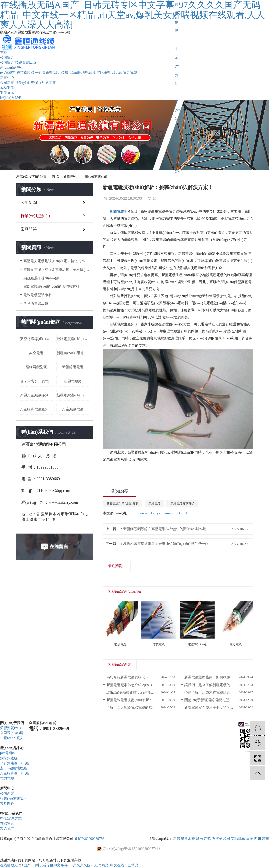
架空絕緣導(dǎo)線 (107, 73)
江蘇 (207, 839)
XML (179, 172)
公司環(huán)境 (12, 733)
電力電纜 (130, 73)
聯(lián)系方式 (11, 819)
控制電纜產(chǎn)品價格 (73, 339)
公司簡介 (7, 58)
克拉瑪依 (238, 839)
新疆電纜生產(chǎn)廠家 (123, 504)
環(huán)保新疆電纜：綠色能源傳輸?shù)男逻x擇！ (141, 692)
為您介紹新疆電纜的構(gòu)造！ (131, 677)
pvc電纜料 (8, 73)
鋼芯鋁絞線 (25, 73)
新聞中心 (7, 78)
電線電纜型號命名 (38, 295)
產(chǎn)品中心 (12, 68)
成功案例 (7, 88)
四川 (258, 839)
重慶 (250, 839)
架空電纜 (36, 353)
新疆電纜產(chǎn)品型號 (73, 395)
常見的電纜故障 (36, 304)
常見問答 (49, 83)
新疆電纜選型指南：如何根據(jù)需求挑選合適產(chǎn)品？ (219, 677)
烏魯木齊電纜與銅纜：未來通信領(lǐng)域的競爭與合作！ (167, 544)
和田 (227, 839)
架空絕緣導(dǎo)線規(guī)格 (37, 339)
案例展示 (7, 93)
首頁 (4, 52)
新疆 (177, 839)
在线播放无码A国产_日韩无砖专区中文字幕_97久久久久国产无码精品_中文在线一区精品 (69, 865)
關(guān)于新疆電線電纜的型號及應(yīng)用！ (219, 700)
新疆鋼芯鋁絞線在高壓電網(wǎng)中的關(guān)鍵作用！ (166, 529)
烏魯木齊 (188, 839)
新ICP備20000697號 (89, 839)
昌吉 (199, 839)
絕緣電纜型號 (36, 367)
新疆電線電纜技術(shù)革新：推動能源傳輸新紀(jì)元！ (141, 700)
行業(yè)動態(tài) (28, 83)
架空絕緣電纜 (73, 409)
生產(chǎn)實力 (12, 738)
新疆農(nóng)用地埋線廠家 (73, 353)
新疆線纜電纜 (73, 367)
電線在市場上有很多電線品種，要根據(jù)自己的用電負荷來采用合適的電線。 (56, 270)
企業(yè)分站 (178, 66)
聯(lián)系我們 (11, 98)
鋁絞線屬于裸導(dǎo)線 (41, 278)
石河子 (217, 839)
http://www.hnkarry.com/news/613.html (159, 513)
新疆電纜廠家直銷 (182, 504)
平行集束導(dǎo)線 (49, 73)
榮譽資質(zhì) (25, 63)
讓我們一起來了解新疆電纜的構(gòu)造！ (216, 685)
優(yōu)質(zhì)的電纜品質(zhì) (37, 381)
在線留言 (7, 824)
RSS (178, 154)
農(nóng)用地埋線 (78, 73)
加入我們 (7, 829)
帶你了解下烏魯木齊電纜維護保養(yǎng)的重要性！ (219, 692)
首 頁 (56, 177)
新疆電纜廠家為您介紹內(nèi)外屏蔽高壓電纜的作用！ (141, 685)
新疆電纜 (154, 504)
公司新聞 (7, 83)
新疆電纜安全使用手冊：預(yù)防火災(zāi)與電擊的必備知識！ (219, 708)
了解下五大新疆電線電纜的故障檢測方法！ (140, 708)
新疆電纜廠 (73, 381)
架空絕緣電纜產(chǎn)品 (37, 409)
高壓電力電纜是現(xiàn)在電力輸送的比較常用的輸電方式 (56, 261)
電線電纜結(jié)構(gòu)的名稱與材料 (51, 287)
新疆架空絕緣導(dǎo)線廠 (37, 395)
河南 (265, 839)
